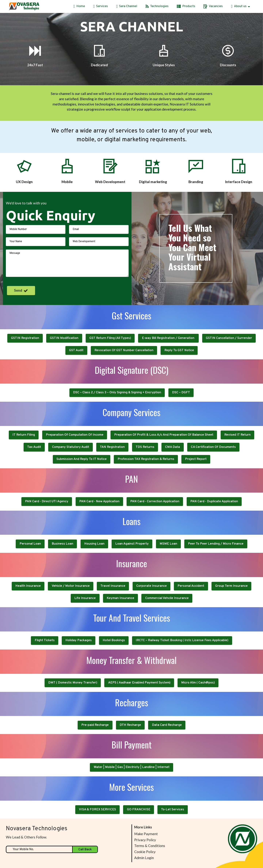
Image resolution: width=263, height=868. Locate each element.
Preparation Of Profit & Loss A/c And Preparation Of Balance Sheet (164, 460)
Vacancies (213, 6)
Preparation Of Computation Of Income (75, 460)
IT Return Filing (24, 460)
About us (239, 6)
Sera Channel (127, 6)
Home (79, 6)
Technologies (157, 6)
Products (186, 6)
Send (21, 290)
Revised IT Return (237, 460)
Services (100, 6)
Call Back (85, 849)
